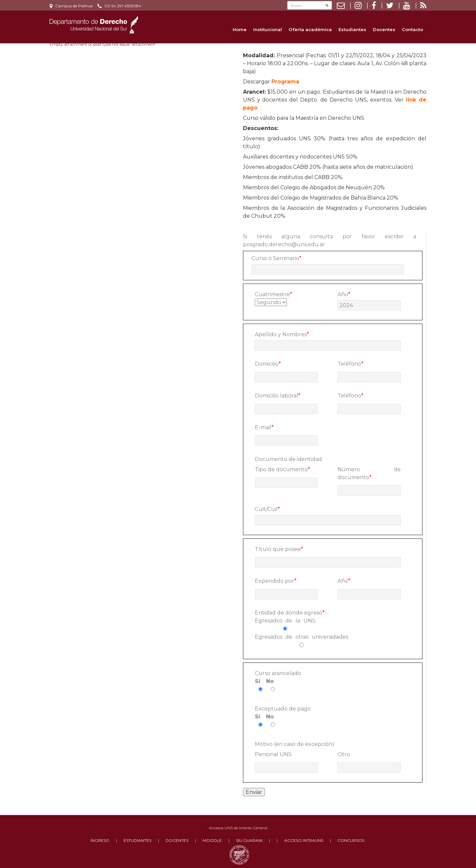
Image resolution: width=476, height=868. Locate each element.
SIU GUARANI (249, 840)
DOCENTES (177, 840)
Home (240, 29)
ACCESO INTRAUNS (304, 840)
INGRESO (100, 840)
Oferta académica (310, 29)
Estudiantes (352, 29)
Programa (285, 82)
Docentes (384, 29)
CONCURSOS (351, 840)
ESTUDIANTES (138, 840)
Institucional (268, 29)
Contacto (413, 29)
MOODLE (212, 840)
